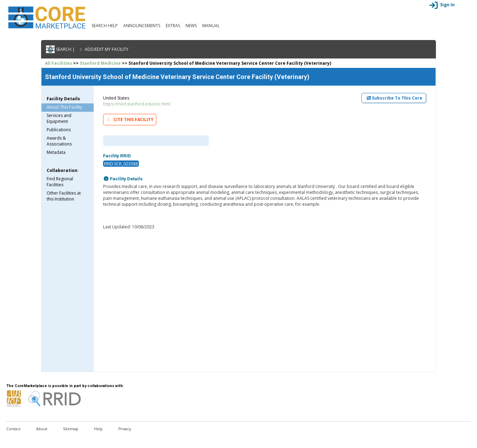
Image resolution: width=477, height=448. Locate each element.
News (191, 26)
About (42, 429)
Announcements (142, 26)
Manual (211, 26)
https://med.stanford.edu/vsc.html (137, 104)
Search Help (105, 26)
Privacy (125, 429)
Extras (173, 26)
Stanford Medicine (100, 63)
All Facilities (58, 63)
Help (98, 429)
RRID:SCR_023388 (121, 164)
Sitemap (71, 429)
